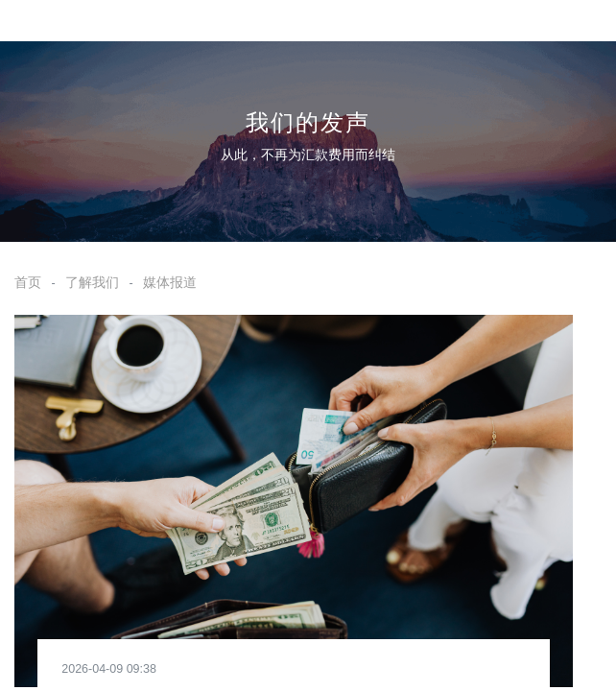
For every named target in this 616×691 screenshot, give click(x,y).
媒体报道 (170, 282)
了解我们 (92, 282)
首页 (28, 282)
